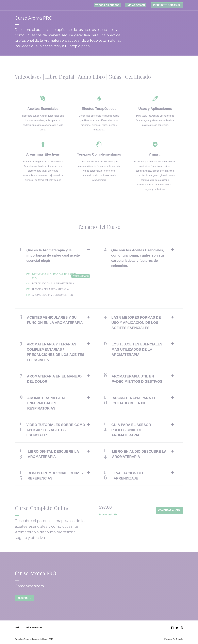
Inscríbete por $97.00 (167, 6)
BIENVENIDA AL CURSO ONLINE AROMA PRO (58, 277)
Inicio (18, 627)
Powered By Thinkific (174, 639)
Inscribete (24, 599)
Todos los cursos (34, 627)
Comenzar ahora (169, 511)
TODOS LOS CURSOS (113, 6)
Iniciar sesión (138, 6)
